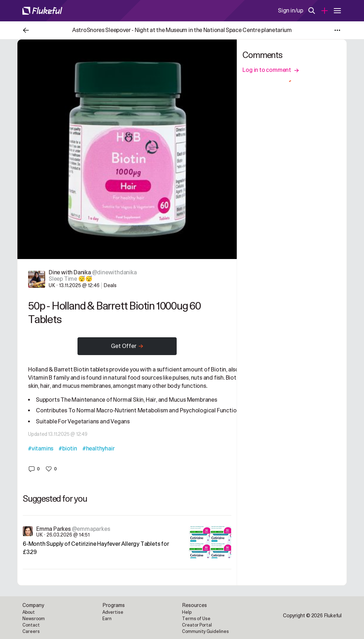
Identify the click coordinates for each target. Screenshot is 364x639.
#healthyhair (99, 449)
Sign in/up (291, 11)
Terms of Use (196, 619)
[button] (34, 469)
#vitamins (41, 449)
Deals (110, 286)
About (29, 612)
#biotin (68, 449)
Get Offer (127, 346)
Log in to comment (271, 70)
